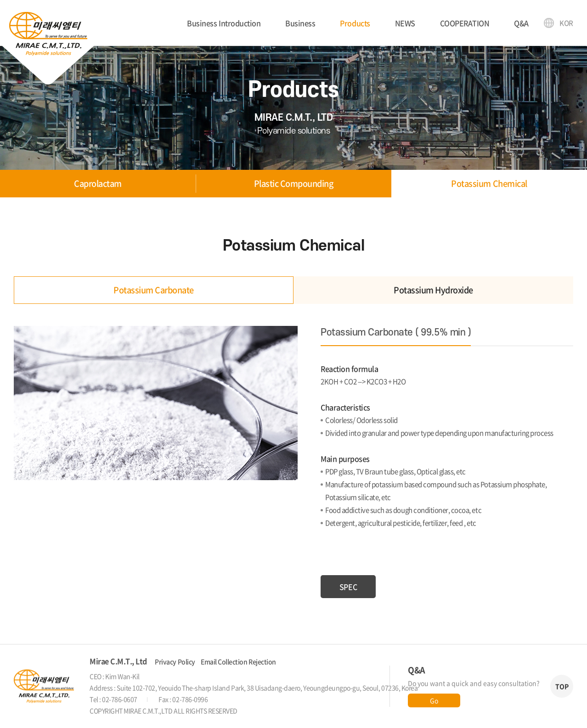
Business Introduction (224, 23)
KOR (566, 23)
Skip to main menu (0, 0)
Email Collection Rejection (238, 661)
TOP (562, 686)
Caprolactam (98, 183)
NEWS (405, 23)
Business (300, 23)
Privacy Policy (175, 661)
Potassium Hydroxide (433, 290)
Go (434, 700)
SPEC (348, 587)
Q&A (521, 23)
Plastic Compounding (294, 183)
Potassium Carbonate (154, 290)
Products (355, 23)
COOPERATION (465, 23)
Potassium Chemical (489, 183)
